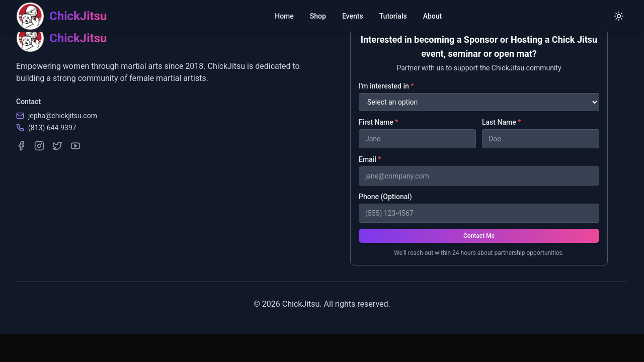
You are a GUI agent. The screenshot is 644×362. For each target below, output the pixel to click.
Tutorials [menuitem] (393, 16)
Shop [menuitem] (318, 16)
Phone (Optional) (385, 197)
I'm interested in (386, 86)
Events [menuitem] (353, 16)
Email (370, 159)
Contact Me (479, 236)
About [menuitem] (433, 16)
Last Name (501, 122)
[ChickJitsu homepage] (61, 16)
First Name (378, 122)
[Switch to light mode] (619, 16)
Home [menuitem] (284, 16)
